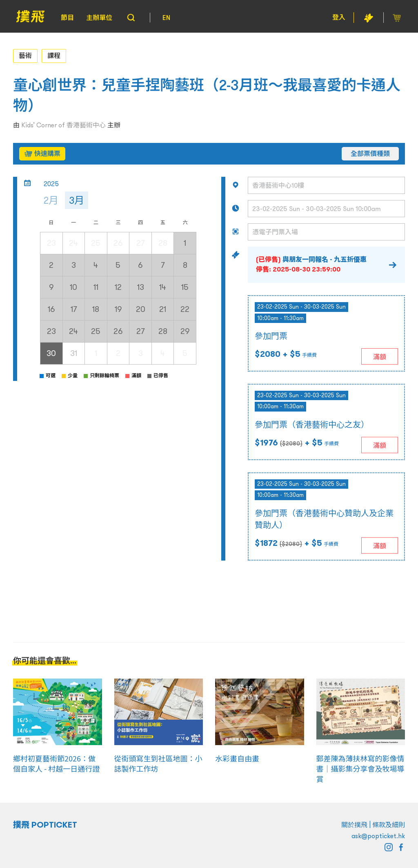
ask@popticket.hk (378, 836)
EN (166, 18)
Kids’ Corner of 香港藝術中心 (63, 125)
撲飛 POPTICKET (45, 825)
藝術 (25, 56)
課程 (54, 56)
